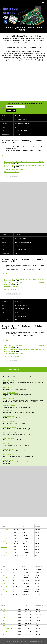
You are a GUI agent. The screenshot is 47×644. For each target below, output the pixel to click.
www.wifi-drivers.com (10, 398)
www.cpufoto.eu (8, 444)
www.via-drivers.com (9, 433)
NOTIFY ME (11, 111)
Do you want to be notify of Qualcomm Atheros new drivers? (25, 103)
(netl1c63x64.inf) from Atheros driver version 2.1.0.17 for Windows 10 (24, 350)
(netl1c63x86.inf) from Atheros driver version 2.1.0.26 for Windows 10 (24, 280)
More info (5, 156)
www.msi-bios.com (9, 416)
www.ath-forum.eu (9, 449)
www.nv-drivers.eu (9, 381)
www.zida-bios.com (9, 438)
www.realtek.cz (8, 411)
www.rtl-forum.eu (8, 460)
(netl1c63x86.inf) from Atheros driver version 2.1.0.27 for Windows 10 (24, 163)
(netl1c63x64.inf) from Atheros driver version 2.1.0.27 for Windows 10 (24, 166)
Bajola (40, 641)
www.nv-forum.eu (9, 455)
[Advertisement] (23, 81)
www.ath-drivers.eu (9, 422)
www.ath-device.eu (9, 405)
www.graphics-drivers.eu (11, 393)
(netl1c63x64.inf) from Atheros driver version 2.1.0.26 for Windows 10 (24, 284)
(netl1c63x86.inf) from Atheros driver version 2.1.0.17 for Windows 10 (24, 347)
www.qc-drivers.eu (9, 387)
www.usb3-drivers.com (10, 427)
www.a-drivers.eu (8, 375)
